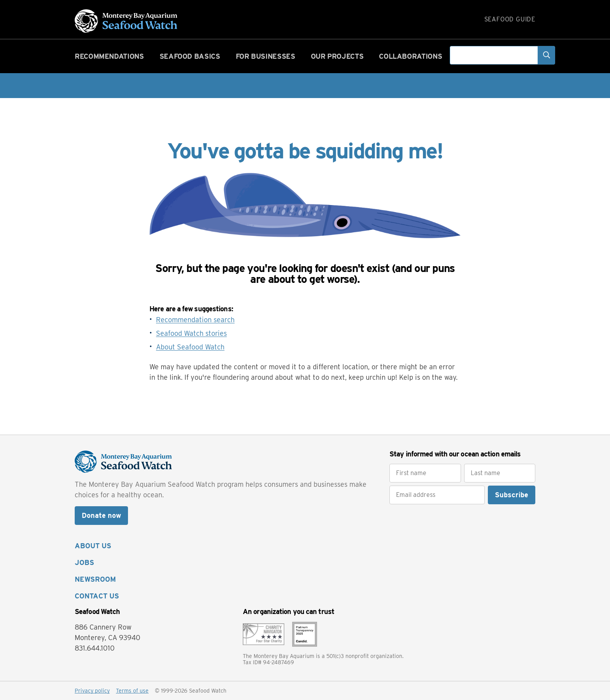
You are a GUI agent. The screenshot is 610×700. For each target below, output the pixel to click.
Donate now (101, 515)
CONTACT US (97, 596)
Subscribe (512, 495)
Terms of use (132, 691)
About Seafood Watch (190, 347)
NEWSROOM (95, 579)
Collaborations (410, 56)
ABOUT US (93, 546)
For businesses (266, 56)
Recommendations (109, 56)
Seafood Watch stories (191, 333)
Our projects (337, 56)
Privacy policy (92, 691)
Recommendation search (195, 320)
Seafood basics (190, 56)
